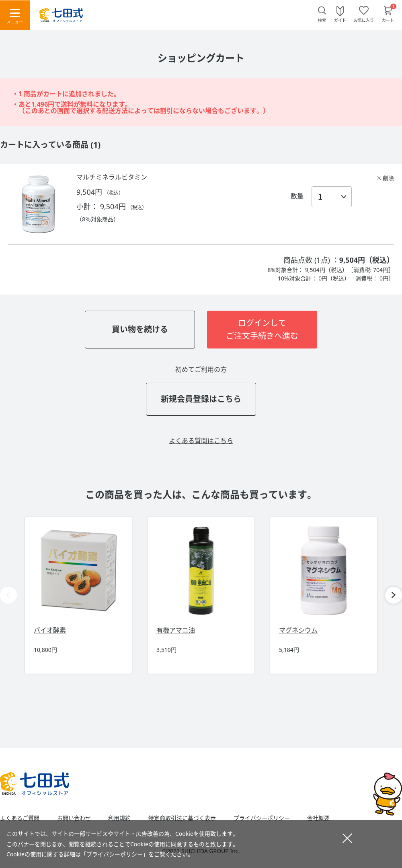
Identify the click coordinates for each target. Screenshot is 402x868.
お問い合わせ (74, 818)
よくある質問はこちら (201, 441)
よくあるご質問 (20, 818)
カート (388, 20)
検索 (322, 20)
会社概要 (318, 818)
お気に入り (364, 20)
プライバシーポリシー (262, 818)
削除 (388, 178)
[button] (394, 595)
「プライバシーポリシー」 (115, 854)
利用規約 (119, 818)
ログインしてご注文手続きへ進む (262, 329)
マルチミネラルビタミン (112, 177)
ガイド (340, 20)
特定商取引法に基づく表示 (182, 818)
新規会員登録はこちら (201, 399)
